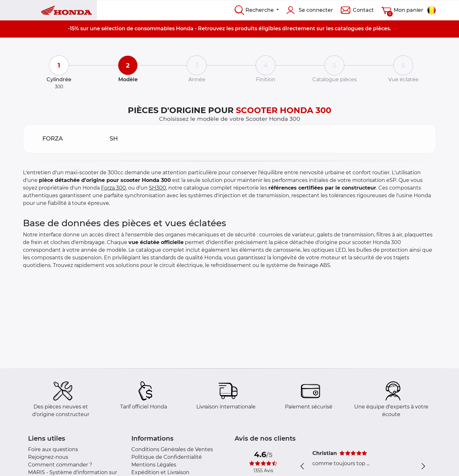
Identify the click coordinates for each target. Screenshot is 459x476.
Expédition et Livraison (160, 472)
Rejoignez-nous (48, 457)
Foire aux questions (53, 449)
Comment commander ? (60, 465)
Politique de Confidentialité (167, 457)
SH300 (157, 188)
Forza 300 (113, 188)
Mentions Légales (154, 465)
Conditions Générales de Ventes (172, 449)
